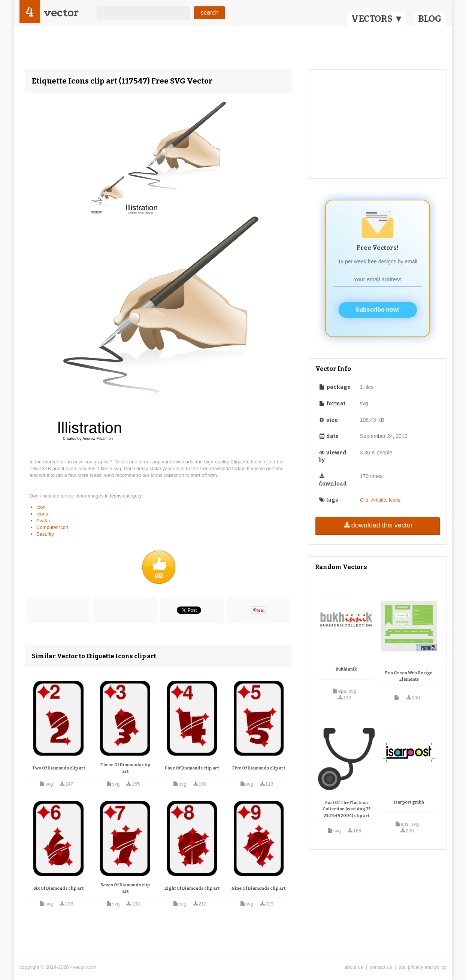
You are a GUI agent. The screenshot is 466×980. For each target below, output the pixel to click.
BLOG (430, 19)
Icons (117, 496)
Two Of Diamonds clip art (59, 768)
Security (45, 534)
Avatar (43, 521)
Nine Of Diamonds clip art (258, 888)
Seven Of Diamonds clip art (125, 888)
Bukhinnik (346, 669)
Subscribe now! (378, 310)
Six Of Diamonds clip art (58, 888)
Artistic (379, 500)
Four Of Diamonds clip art (192, 768)
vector (61, 13)
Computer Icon (52, 527)
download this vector (377, 525)
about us (354, 967)
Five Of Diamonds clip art (259, 768)
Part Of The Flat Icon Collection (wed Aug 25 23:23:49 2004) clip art (347, 809)
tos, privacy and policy (423, 967)
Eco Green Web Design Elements (409, 676)
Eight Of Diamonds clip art (192, 888)
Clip (364, 500)
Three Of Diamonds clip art (125, 768)
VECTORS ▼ (377, 19)
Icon (41, 507)
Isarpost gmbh (409, 802)
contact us (381, 967)
